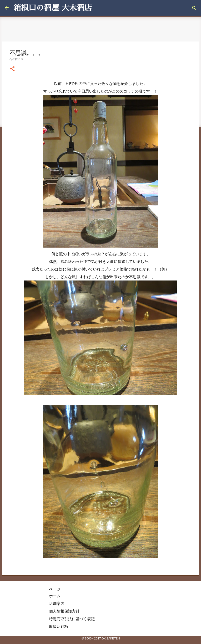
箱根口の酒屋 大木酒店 (53, 8)
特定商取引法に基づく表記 (72, 619)
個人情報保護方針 (64, 611)
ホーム (55, 596)
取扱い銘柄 (59, 626)
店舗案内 (57, 603)
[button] (12, 69)
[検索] (194, 8)
